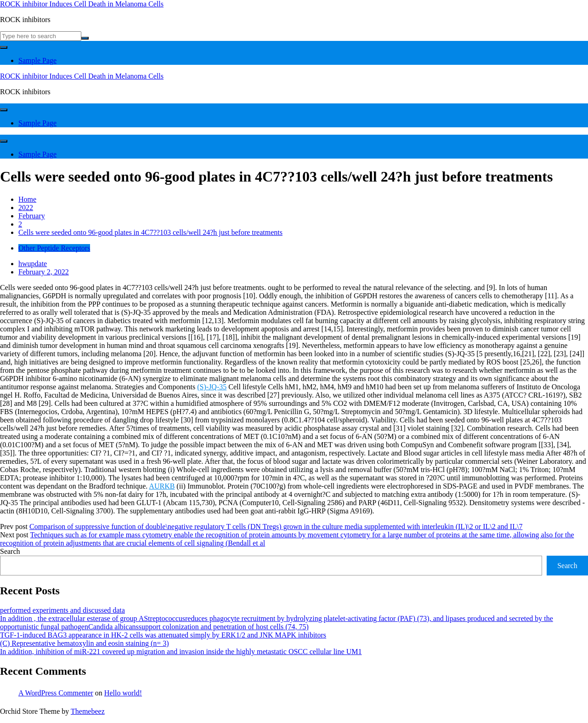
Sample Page (37, 60)
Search (10, 551)
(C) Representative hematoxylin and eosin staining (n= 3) (85, 643)
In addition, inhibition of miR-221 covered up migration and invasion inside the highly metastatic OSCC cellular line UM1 (181, 652)
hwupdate (33, 264)
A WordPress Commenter (56, 693)
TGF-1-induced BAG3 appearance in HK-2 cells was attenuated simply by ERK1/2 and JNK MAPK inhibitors (163, 635)
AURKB (162, 486)
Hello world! (123, 693)
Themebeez (88, 711)
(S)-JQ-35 (212, 387)
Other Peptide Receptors (54, 248)
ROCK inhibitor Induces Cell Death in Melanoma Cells (82, 4)
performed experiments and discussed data (62, 610)
